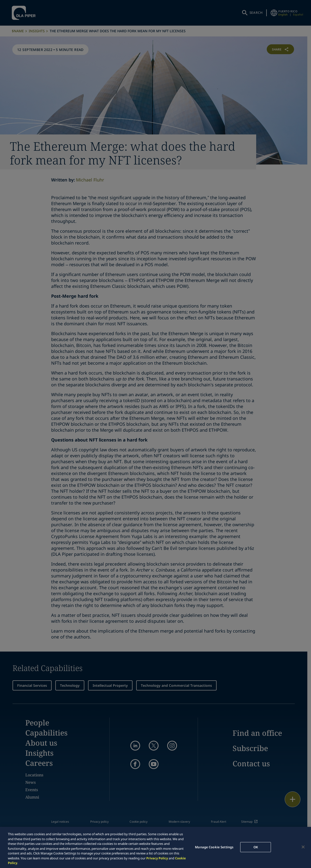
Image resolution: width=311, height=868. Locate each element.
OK (256, 847)
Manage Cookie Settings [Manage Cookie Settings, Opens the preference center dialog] (214, 847)
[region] (155, 847)
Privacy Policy (157, 858)
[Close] (303, 847)
